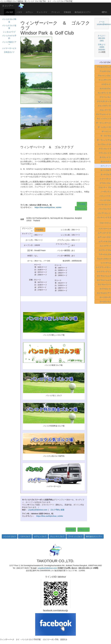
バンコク (9, 12)
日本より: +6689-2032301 (102, 47)
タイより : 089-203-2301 (102, 38)
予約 (104, 12)
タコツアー (8, 6)
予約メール (81, 208)
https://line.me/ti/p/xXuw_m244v (48, 207)
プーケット (56, 12)
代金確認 (40, 230)
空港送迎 (67, 12)
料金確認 (82, 204)
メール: (102, 22)
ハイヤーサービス (9, 48)
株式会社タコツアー (83, 12)
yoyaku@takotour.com (47, 568)
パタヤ (19, 12)
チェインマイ (42, 12)
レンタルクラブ (9, 32)
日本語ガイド (9, 52)
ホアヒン (29, 12)
